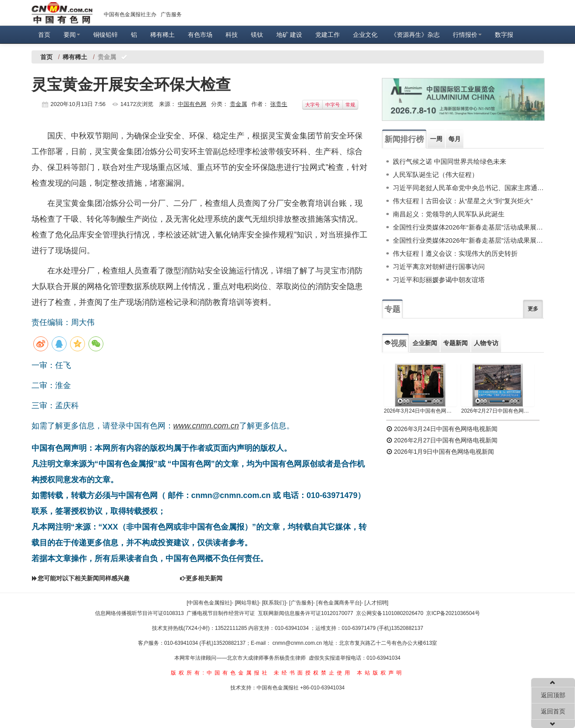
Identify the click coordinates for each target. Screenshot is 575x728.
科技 (232, 35)
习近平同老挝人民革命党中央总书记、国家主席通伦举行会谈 (468, 188)
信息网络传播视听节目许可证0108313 (139, 613)
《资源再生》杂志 (415, 35)
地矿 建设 (289, 35)
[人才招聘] (376, 603)
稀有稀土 (162, 35)
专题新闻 (455, 343)
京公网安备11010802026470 (390, 613)
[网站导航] (247, 603)
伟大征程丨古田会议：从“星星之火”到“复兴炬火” (463, 201)
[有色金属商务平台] (339, 603)
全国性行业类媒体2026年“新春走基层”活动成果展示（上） (468, 240)
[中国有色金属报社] (209, 603)
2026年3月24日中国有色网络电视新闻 (421, 411)
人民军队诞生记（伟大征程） (436, 175)
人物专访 (486, 343)
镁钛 (257, 35)
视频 (395, 343)
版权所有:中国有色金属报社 (220, 673)
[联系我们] (274, 603)
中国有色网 (192, 104)
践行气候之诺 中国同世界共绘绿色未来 (450, 161)
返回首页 (553, 711)
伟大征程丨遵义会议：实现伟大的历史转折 (455, 253)
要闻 (72, 35)
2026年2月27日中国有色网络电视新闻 (498, 411)
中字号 (333, 105)
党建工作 (328, 35)
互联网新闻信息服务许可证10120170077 (305, 613)
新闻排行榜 (404, 139)
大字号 (312, 105)
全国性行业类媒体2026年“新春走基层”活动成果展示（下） (468, 227)
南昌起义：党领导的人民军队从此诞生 (449, 214)
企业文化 (365, 35)
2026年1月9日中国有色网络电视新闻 (440, 452)
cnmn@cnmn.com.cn (298, 643)
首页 (44, 35)
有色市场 (200, 35)
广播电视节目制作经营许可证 (221, 613)
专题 (392, 309)
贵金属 (238, 104)
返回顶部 (553, 695)
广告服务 (171, 14)
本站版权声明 (381, 673)
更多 (533, 309)
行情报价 (467, 35)
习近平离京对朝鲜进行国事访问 (439, 267)
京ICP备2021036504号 (453, 613)
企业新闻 (425, 343)
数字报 (504, 35)
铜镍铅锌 (106, 35)
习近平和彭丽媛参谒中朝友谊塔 (439, 280)
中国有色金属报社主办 (130, 14)
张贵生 (279, 104)
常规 (350, 105)
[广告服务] (301, 603)
